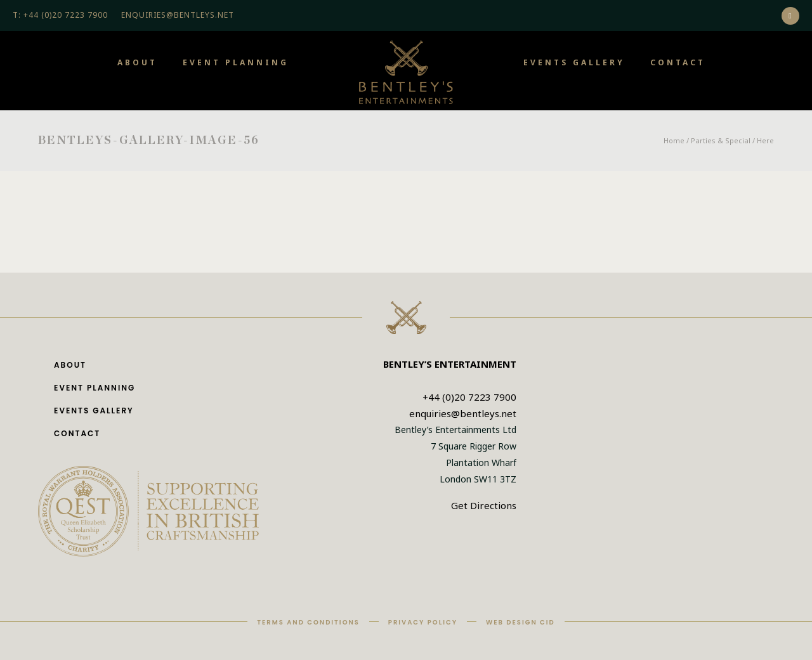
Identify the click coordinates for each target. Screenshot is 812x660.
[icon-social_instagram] (790, 16)
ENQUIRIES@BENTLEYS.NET (178, 15)
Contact (678, 62)
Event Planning (236, 62)
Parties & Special (721, 140)
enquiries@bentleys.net (463, 413)
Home (674, 140)
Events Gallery (574, 62)
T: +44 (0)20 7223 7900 (60, 15)
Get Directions (484, 505)
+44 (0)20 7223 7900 (469, 397)
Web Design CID (521, 622)
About (137, 62)
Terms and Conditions (308, 622)
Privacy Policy (423, 622)
